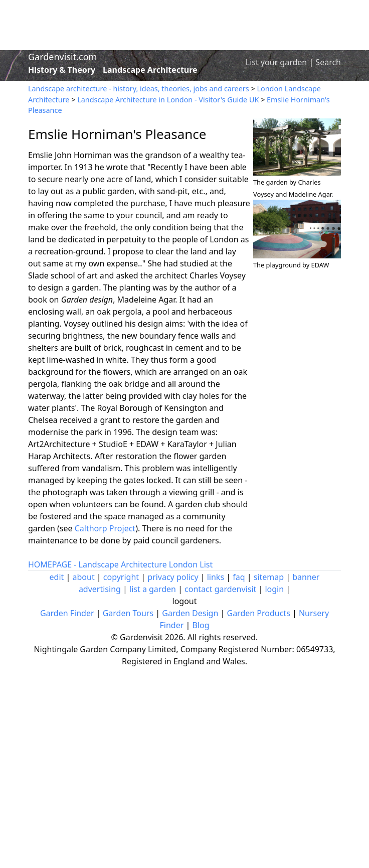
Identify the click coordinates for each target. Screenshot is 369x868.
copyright (121, 577)
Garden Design (190, 613)
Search (328, 62)
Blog (201, 625)
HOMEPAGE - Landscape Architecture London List (120, 564)
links (216, 577)
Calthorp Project (105, 528)
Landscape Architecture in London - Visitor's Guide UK (168, 100)
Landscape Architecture (150, 70)
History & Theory (62, 70)
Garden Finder (67, 613)
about (84, 577)
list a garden (153, 589)
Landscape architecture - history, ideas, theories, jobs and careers (139, 89)
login (274, 589)
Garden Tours (128, 613)
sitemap (269, 577)
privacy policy (173, 577)
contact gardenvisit (220, 589)
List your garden (276, 62)
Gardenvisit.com (62, 57)
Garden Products (258, 613)
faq (239, 577)
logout (185, 601)
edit (57, 577)
